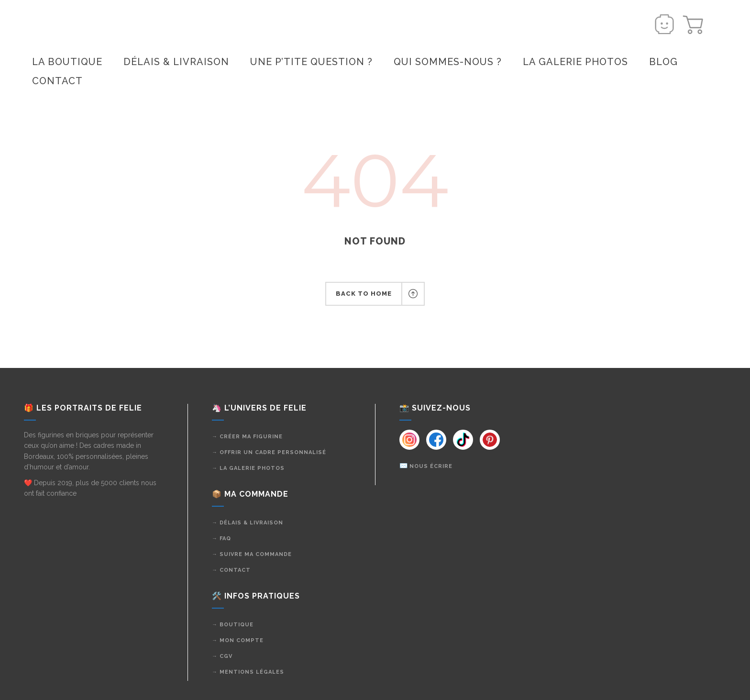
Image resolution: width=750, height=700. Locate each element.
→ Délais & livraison (248, 523)
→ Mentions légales (248, 672)
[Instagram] (409, 440)
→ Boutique (233, 625)
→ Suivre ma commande (252, 554)
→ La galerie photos (248, 468)
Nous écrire (431, 466)
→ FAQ (221, 539)
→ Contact (231, 570)
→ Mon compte (238, 640)
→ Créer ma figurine (247, 437)
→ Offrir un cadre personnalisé (269, 452)
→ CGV (222, 656)
